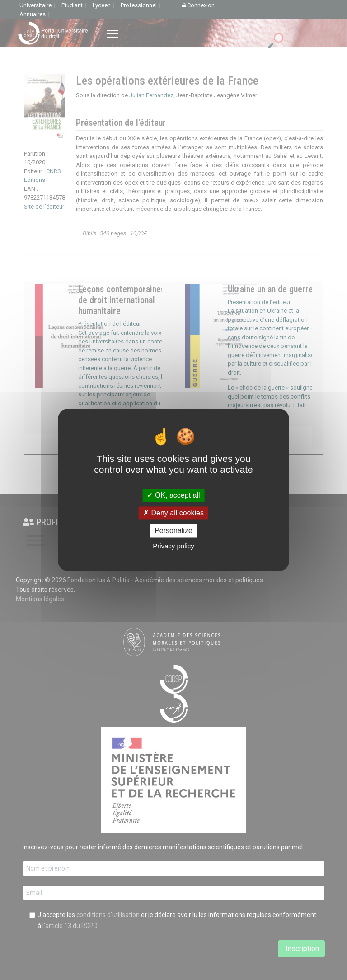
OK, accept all (173, 495)
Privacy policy (173, 546)
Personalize (173, 530)
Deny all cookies (173, 513)
